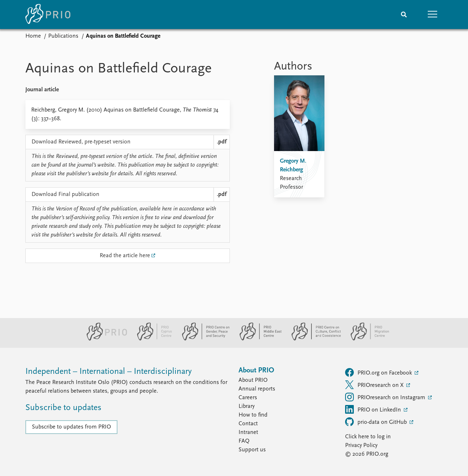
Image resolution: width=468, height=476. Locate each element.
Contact (248, 424)
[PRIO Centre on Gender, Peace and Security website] (203, 339)
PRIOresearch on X (375, 385)
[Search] (404, 14)
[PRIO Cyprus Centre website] (152, 339)
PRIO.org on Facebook (379, 372)
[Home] (48, 14)
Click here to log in (368, 437)
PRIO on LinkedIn (374, 409)
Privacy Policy (361, 446)
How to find (253, 415)
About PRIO (253, 380)
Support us (252, 450)
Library (247, 406)
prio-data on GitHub (377, 422)
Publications (63, 36)
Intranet (248, 433)
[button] (433, 14)
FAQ (244, 441)
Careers (248, 398)
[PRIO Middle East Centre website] (258, 339)
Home (33, 36)
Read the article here (125, 256)
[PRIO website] (104, 339)
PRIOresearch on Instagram (386, 397)
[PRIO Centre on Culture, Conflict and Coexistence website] (313, 339)
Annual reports (257, 389)
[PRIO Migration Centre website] (366, 339)
